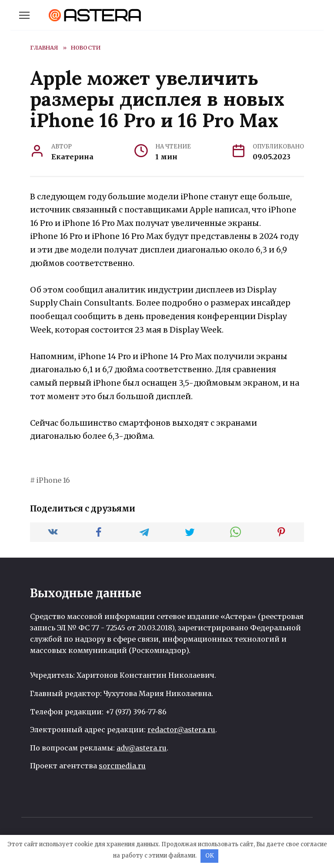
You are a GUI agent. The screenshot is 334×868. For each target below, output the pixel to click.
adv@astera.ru (142, 748)
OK (210, 856)
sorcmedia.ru (122, 766)
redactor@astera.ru (181, 730)
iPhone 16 (53, 480)
